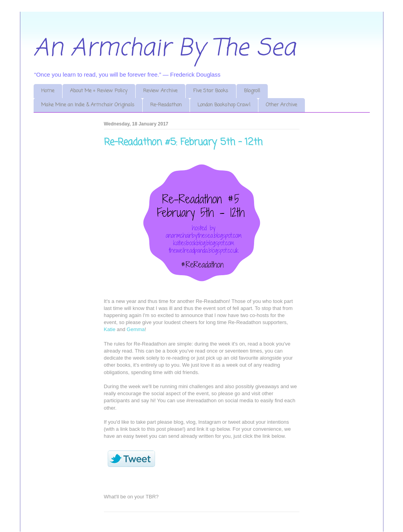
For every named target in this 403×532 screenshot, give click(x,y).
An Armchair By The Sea (165, 49)
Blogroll (252, 91)
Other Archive (281, 105)
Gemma (136, 329)
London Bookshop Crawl (224, 105)
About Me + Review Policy (99, 91)
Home (48, 91)
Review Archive (160, 91)
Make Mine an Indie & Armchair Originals (88, 105)
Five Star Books (211, 91)
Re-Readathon (166, 105)
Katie (110, 329)
